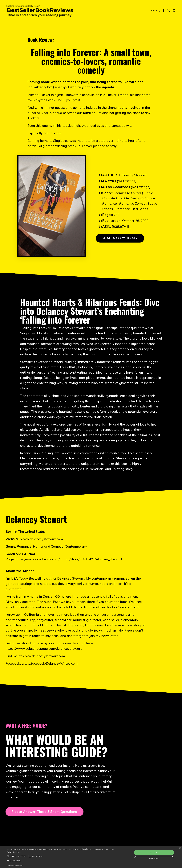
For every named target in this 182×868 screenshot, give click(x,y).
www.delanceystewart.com (42, 539)
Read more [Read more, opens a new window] (17, 852)
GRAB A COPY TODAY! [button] (120, 238)
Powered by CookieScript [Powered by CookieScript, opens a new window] (15, 865)
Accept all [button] (154, 852)
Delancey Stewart (133, 175)
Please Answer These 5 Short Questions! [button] (44, 812)
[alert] (91, 857)
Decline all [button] (154, 859)
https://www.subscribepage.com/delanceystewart (44, 648)
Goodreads (121, 187)
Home (155, 11)
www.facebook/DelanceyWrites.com (50, 663)
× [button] (180, 848)
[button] (18, 856)
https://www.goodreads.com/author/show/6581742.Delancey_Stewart (69, 559)
